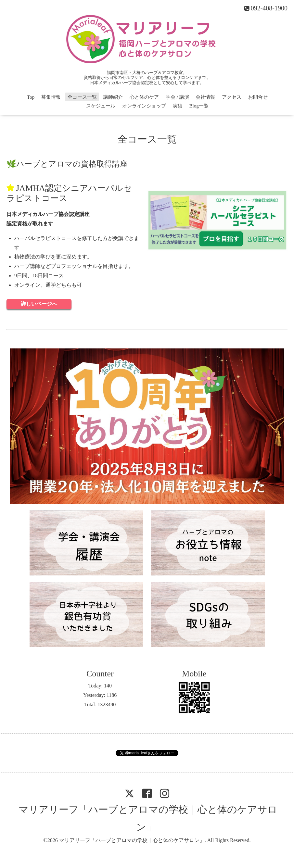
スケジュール (101, 106)
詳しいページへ (39, 304)
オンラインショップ (144, 106)
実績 (178, 106)
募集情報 (51, 97)
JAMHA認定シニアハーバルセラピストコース (69, 193)
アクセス (232, 97)
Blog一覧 (199, 106)
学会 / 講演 (177, 97)
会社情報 (205, 97)
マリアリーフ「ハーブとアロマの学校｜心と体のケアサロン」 (132, 840)
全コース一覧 (82, 97)
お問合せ (258, 97)
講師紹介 (113, 97)
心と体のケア (144, 97)
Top (31, 97)
